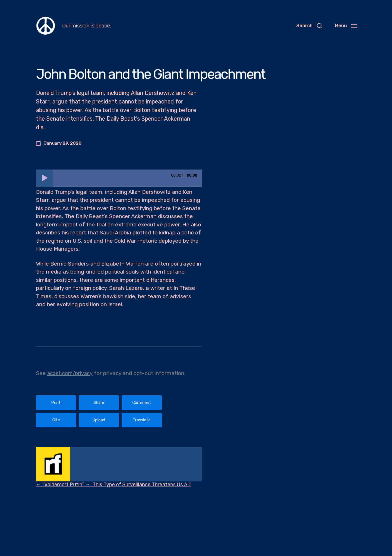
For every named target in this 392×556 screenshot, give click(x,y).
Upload (99, 420)
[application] (119, 178)
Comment (142, 403)
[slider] (127, 178)
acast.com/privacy (70, 373)
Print (56, 403)
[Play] (45, 178)
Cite (56, 420)
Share (99, 403)
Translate (142, 420)
